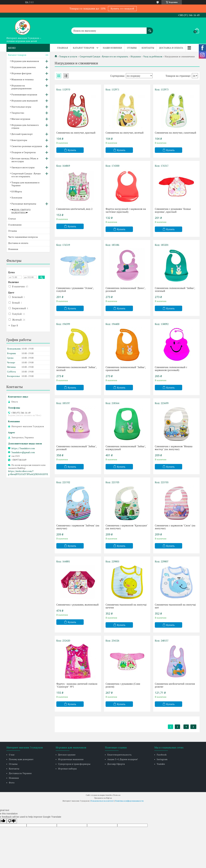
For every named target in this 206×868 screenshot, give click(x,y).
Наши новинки (112, 48)
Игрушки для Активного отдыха (25, 126)
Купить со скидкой (122, 9)
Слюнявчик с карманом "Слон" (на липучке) (175, 527)
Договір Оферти (116, 764)
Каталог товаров (84, 48)
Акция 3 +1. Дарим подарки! (123, 759)
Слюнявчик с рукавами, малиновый (77, 605)
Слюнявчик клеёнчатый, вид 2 (74, 209)
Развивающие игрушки (24, 94)
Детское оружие (67, 755)
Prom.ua (117, 795)
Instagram (162, 759)
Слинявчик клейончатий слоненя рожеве (175, 685)
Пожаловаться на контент (102, 801)
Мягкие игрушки (21, 119)
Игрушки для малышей (25, 101)
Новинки (13, 249)
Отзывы (132, 48)
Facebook (162, 755)
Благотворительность (119, 755)
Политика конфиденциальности (129, 801)
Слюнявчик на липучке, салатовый (176, 133)
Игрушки (136, 57)
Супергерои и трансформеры (74, 764)
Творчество (18, 113)
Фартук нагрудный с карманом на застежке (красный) (126, 210)
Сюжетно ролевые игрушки (27, 146)
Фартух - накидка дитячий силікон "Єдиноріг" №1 (77, 685)
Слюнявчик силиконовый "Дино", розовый (125, 289)
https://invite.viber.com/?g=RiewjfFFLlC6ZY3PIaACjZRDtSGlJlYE (28, 473)
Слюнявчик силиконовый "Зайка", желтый (76, 369)
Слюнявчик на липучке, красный (76, 133)
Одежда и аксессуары (23, 167)
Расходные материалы (24, 204)
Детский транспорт (22, 134)
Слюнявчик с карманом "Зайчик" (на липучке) (78, 527)
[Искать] (150, 29)
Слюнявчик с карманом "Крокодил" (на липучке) (127, 527)
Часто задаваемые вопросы (23, 237)
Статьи (12, 219)
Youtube (161, 764)
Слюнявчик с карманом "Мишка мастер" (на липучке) (174, 448)
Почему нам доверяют (21, 759)
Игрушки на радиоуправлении (21, 87)
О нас (12, 755)
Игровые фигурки (21, 73)
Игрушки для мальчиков (25, 61)
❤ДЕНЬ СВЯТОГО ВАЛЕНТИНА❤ (21, 211)
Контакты (148, 48)
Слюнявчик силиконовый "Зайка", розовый (76, 448)
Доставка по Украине (20, 773)
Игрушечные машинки (71, 759)
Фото (12, 783)
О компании (15, 225)
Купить (72, 150)
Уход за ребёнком (153, 57)
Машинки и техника (22, 79)
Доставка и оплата (171, 48)
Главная (63, 48)
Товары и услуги (68, 57)
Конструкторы (19, 140)
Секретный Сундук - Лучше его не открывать (104, 57)
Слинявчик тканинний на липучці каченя (126, 606)
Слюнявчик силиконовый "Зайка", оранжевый (126, 369)
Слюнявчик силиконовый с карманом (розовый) (171, 369)
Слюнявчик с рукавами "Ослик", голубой (75, 289)
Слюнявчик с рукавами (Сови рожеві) (123, 685)
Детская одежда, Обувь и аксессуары (25, 160)
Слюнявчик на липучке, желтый (125, 133)
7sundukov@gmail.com (23, 452)
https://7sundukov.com (23, 448)
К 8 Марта (17, 191)
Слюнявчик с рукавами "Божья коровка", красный (173, 210)
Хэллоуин (17, 198)
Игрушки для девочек (24, 67)
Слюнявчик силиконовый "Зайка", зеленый (175, 289)
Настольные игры (21, 107)
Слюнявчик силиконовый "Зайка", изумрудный (126, 448)
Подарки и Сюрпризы (24, 152)
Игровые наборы (67, 769)
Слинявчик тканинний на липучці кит (175, 606)
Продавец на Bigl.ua (103, 798)
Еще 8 (14, 325)
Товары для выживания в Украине (25, 184)
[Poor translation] (12, 821)
